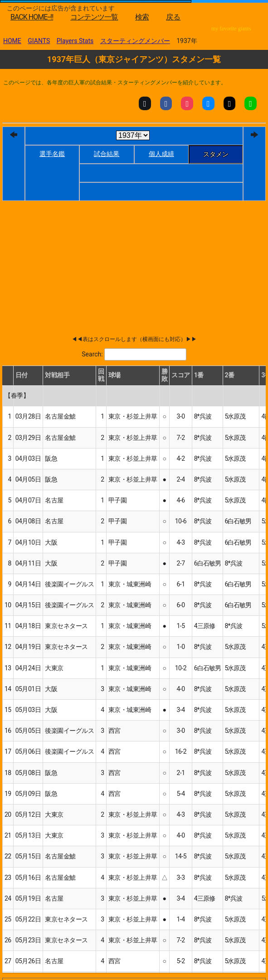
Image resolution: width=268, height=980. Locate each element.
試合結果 (107, 154)
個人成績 (161, 154)
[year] (133, 135)
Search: (92, 354)
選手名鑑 (52, 154)
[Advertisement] (108, 249)
